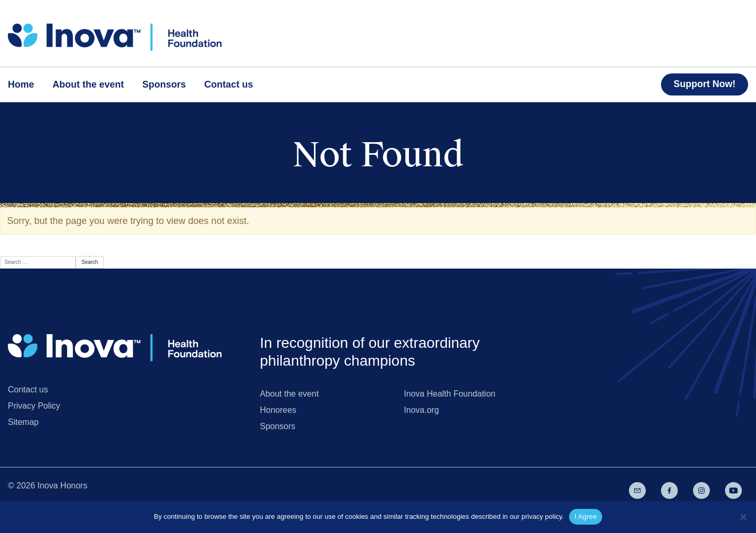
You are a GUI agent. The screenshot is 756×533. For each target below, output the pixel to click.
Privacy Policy (34, 406)
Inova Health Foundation (449, 394)
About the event (289, 394)
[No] (743, 517)
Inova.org (421, 410)
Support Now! (705, 84)
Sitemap (23, 422)
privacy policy (542, 516)
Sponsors (278, 426)
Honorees (278, 410)
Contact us (28, 390)
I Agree (586, 516)
